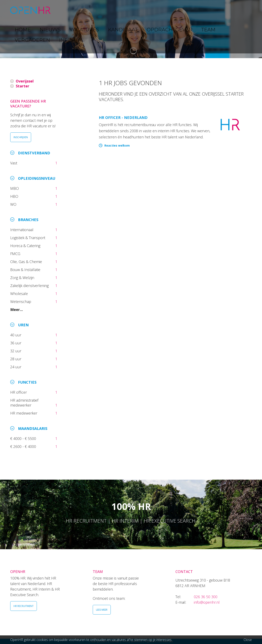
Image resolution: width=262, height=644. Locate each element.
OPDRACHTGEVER (166, 10)
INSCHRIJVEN (21, 137)
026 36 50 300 (206, 597)
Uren (23, 325)
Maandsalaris (33, 428)
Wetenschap (22, 302)
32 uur (17, 351)
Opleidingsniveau (37, 178)
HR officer (19, 392)
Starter (23, 86)
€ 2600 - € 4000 (24, 446)
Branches (28, 220)
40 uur (16, 335)
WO (14, 204)
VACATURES (108, 10)
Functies (27, 382)
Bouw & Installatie (26, 270)
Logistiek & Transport (28, 238)
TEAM (192, 10)
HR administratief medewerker (24, 403)
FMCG (16, 254)
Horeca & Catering (26, 246)
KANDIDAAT (134, 10)
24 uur (17, 367)
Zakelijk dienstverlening (30, 286)
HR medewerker (24, 413)
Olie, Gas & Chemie (27, 262)
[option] (131, 29)
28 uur (16, 359)
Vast (14, 163)
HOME (65, 10)
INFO (238, 10)
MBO (15, 188)
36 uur (17, 343)
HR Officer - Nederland (123, 118)
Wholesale (20, 294)
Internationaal (22, 230)
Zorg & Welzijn (23, 278)
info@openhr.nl (207, 602)
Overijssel (25, 81)
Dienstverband (34, 153)
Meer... (17, 310)
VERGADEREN (216, 10)
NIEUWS (84, 10)
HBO (15, 196)
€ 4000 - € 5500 (24, 438)
